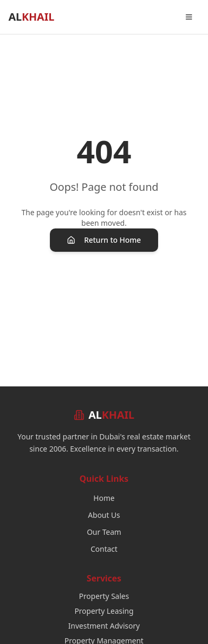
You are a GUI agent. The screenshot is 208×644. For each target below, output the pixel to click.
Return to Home (104, 240)
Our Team (104, 532)
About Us (104, 515)
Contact (104, 549)
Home (104, 498)
